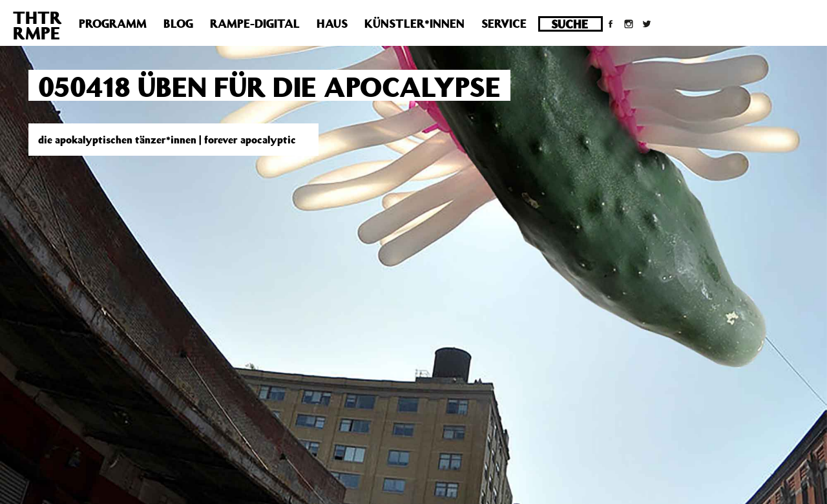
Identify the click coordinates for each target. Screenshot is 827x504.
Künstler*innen (414, 23)
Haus (332, 23)
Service (504, 23)
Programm (113, 23)
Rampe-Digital (255, 23)
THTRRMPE (37, 25)
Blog (178, 23)
